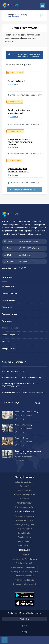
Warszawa (13, 85)
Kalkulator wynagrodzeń (24, 495)
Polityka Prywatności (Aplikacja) (25, 567)
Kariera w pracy (9, 300)
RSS (25, 632)
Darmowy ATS (24, 546)
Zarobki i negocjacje (11, 335)
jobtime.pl (10, 15)
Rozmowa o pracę (9, 314)
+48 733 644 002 (26, 262)
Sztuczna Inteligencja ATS (24, 584)
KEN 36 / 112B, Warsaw (29, 248)
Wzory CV (25, 486)
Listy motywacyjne (25, 490)
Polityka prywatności (24, 563)
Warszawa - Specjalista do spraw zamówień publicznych (23, 392)
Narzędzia (25, 499)
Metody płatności (25, 541)
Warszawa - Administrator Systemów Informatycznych (22, 377)
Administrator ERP (17, 81)
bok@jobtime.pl (25, 255)
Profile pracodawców (24, 507)
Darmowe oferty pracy (24, 516)
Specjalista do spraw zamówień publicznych (18, 170)
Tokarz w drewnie (22, 438)
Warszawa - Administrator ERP (13, 371)
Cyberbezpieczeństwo (25, 576)
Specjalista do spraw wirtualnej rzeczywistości (28, 452)
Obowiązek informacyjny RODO (24, 572)
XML (25, 626)
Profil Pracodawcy (24, 529)
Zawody (5, 342)
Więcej (39, 403)
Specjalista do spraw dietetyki (27, 412)
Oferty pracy (22, 15)
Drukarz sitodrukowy (23, 425)
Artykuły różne (8, 286)
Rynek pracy (7, 321)
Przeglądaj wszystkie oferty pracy (23, 190)
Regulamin (25, 555)
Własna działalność (10, 328)
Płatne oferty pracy (25, 521)
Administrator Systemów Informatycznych (20, 112)
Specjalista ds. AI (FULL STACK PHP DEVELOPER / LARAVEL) (20, 142)
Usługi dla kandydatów (25, 482)
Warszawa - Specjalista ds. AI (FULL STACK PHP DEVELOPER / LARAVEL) (20, 385)
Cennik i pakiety (24, 537)
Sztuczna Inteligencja (25, 580)
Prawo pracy (7, 307)
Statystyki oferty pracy (25, 525)
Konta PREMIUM (25, 533)
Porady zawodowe (25, 503)
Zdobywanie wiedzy (10, 349)
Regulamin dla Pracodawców (24, 559)
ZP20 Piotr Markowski (28, 241)
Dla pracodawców (9, 293)
